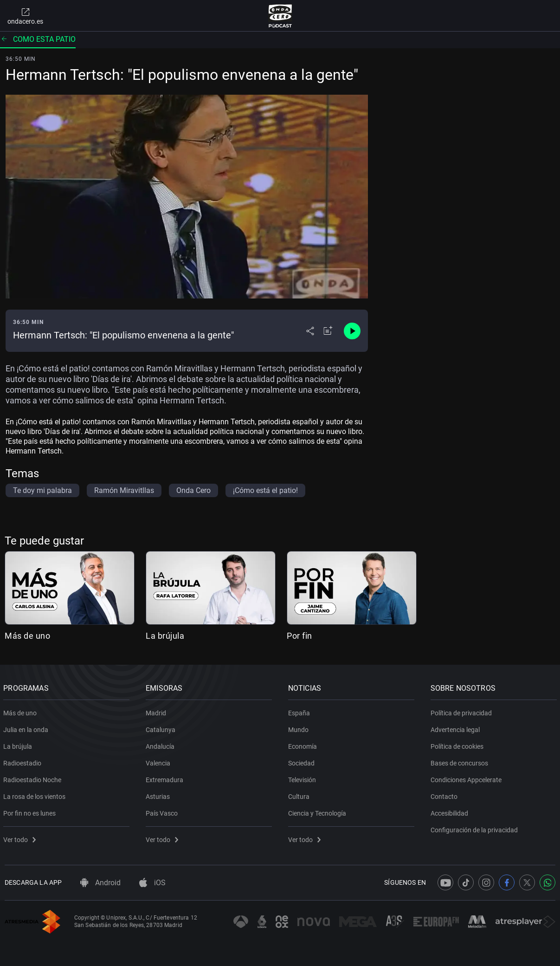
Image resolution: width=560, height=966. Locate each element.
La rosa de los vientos (36, 795)
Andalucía (161, 745)
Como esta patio (38, 39)
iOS (152, 883)
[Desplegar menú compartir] (310, 331)
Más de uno (27, 636)
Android (100, 883)
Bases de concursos (460, 761)
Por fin (299, 636)
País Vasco (163, 811)
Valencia (159, 761)
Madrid (157, 711)
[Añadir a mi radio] (328, 331)
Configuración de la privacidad (475, 828)
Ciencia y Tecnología (319, 811)
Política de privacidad (462, 711)
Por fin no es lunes (31, 811)
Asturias (159, 795)
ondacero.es (25, 16)
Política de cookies (458, 745)
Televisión (303, 778)
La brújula (165, 636)
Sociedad (303, 761)
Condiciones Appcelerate (467, 778)
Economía (304, 745)
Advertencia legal (456, 728)
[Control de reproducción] (352, 331)
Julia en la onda (27, 728)
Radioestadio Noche (34, 778)
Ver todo (21, 838)
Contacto (445, 795)
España (300, 711)
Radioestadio (24, 761)
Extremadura (166, 778)
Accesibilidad (450, 811)
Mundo (300, 728)
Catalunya (162, 728)
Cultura (300, 795)
